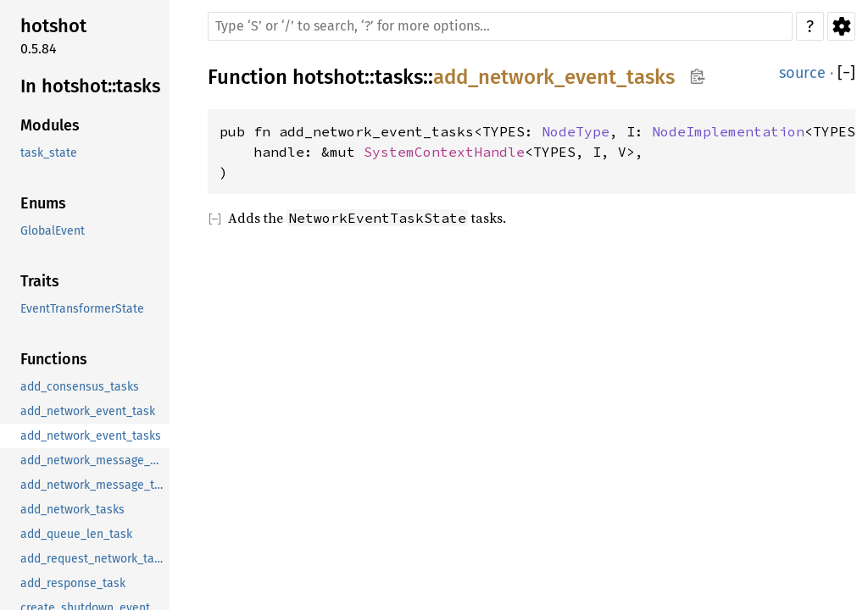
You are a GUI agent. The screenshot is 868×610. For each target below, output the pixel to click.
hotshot (328, 77)
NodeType (576, 131)
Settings (841, 26)
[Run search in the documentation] (500, 26)
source (802, 73)
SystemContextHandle (444, 152)
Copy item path (697, 76)
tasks (399, 77)
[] (846, 73)
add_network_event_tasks (554, 77)
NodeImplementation (728, 131)
